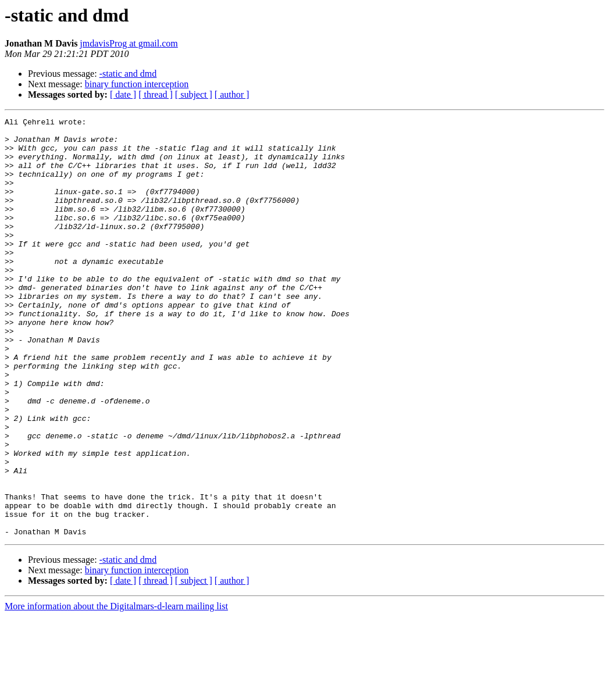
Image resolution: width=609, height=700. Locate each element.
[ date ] (123, 94)
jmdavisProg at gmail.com (129, 43)
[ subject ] (194, 94)
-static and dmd (128, 74)
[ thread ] (156, 94)
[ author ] (232, 94)
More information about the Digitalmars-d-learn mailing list (116, 690)
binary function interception (137, 84)
